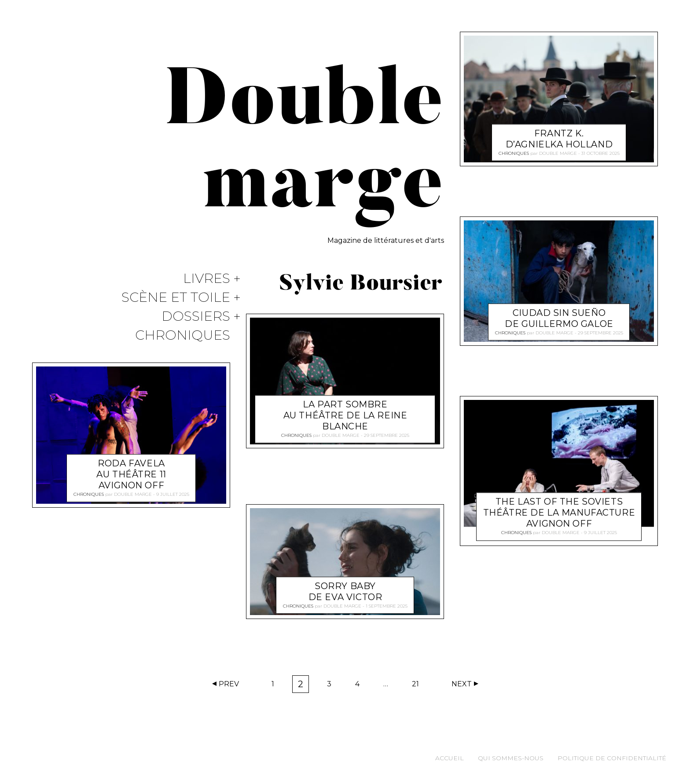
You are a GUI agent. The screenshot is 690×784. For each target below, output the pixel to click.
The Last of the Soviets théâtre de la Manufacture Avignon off (559, 513)
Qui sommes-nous (511, 758)
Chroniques (183, 335)
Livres (207, 279)
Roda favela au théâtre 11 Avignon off (131, 475)
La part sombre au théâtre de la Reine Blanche (345, 415)
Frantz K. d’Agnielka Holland (559, 139)
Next (462, 684)
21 (418, 686)
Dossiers (196, 317)
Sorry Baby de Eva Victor (345, 592)
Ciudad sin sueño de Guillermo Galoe (559, 318)
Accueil (450, 758)
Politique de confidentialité (612, 758)
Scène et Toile (176, 298)
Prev (229, 684)
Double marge (133, 495)
